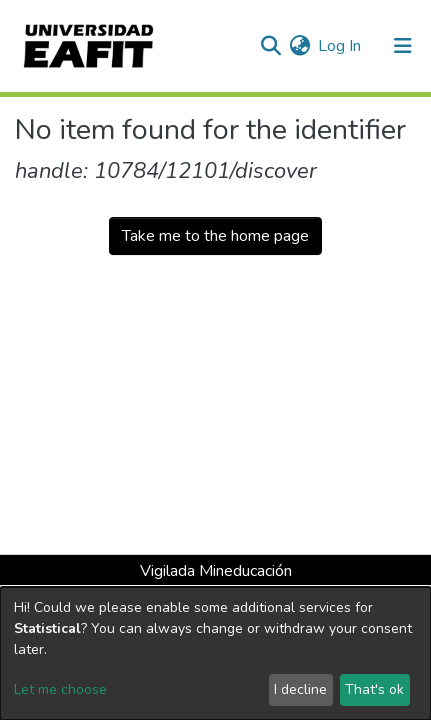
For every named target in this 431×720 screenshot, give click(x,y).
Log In (340, 46)
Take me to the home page (215, 236)
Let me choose (60, 689)
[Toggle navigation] (403, 46)
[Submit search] (270, 46)
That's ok (374, 689)
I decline (300, 689)
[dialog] (215, 653)
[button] (299, 46)
